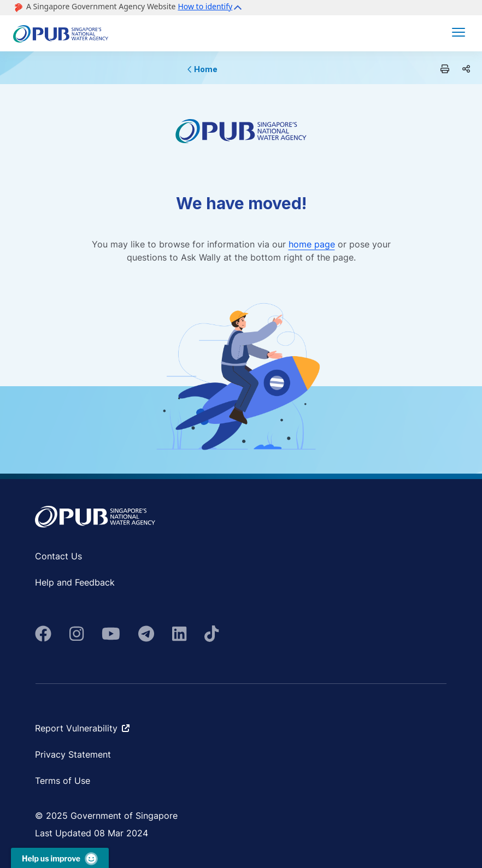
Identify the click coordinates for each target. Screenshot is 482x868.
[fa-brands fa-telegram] (146, 634)
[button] (211, 8)
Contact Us (58, 556)
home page (312, 244)
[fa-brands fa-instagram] (77, 634)
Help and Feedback (75, 582)
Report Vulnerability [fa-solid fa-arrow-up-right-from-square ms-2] (82, 728)
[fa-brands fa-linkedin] (179, 634)
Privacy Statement (73, 754)
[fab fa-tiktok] (211, 634)
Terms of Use (63, 781)
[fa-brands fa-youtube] (111, 634)
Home (203, 69)
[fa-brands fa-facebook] (43, 634)
